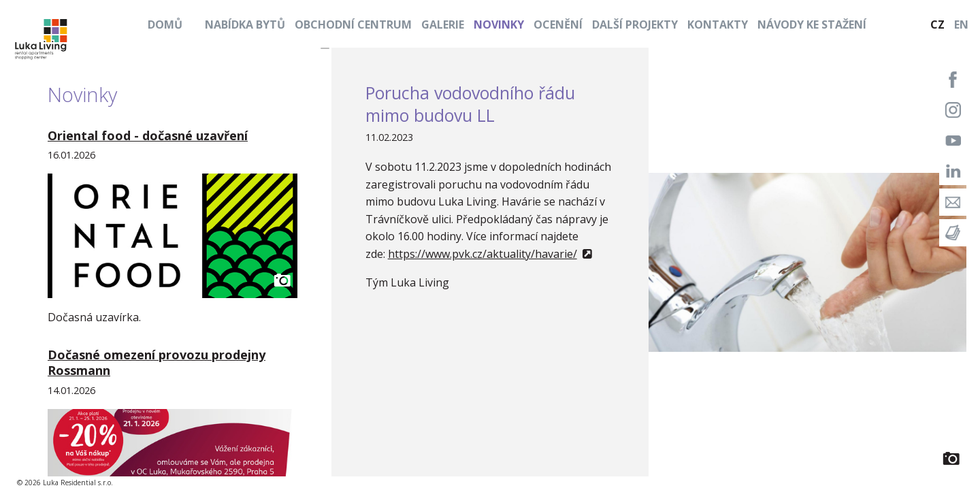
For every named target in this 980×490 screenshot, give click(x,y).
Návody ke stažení (812, 24)
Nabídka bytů (245, 24)
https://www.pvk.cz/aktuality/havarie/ (483, 254)
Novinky (499, 24)
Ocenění (558, 24)
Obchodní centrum (353, 24)
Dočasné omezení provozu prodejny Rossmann (157, 362)
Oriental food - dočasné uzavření (148, 135)
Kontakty (718, 24)
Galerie (443, 24)
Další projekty (635, 24)
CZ (937, 24)
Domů (165, 24)
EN (961, 24)
